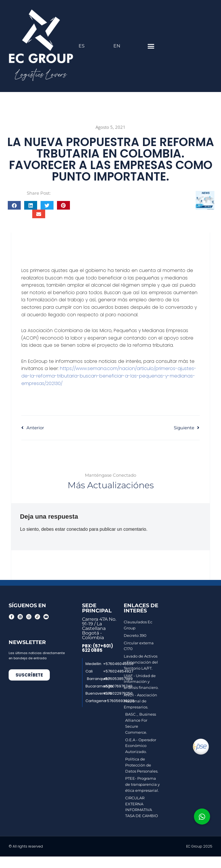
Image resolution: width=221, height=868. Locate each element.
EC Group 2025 (199, 846)
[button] (151, 46)
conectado (77, 529)
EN (117, 46)
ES (82, 46)
